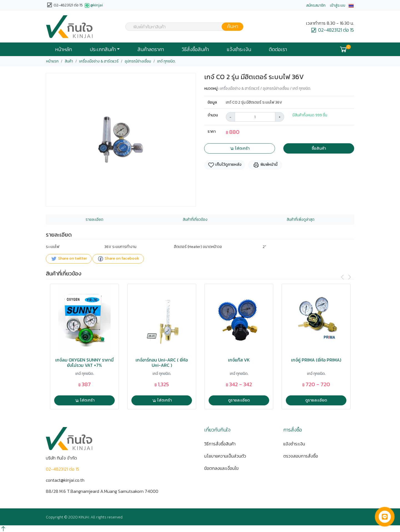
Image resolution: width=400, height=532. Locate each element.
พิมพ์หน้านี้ (265, 165)
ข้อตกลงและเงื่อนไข (221, 468)
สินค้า (69, 61)
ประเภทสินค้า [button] (103, 49)
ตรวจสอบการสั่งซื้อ (301, 456)
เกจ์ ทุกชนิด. (167, 61)
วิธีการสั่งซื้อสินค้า (220, 444)
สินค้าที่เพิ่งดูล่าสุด (301, 219)
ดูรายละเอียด (239, 400)
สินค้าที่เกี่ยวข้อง (195, 219)
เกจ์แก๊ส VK (239, 360)
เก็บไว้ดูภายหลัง (225, 165)
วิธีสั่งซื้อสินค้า (195, 49)
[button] (351, 5)
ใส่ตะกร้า (240, 148)
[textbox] (181, 27)
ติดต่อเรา (278, 49)
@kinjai (93, 6)
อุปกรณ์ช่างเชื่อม (138, 61)
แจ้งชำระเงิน (239, 49)
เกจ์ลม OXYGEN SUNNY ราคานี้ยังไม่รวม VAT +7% (84, 363)
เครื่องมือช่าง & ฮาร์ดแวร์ (99, 61)
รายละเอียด (94, 219)
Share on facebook (118, 259)
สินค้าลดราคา (151, 49)
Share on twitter (69, 259)
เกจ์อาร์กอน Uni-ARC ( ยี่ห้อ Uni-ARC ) (162, 363)
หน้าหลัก (63, 49)
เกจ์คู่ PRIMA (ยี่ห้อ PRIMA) (316, 360)
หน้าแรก (52, 61)
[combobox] (181, 27)
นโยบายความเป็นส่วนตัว (225, 456)
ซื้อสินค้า (319, 148)
